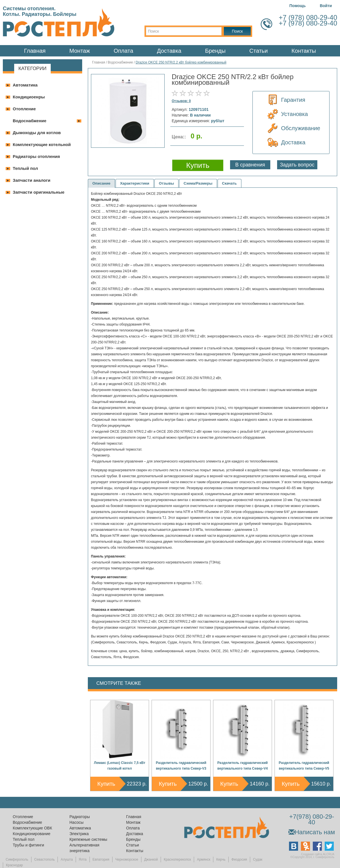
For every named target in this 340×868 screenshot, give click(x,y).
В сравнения (250, 165)
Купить (106, 784)
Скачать (229, 183)
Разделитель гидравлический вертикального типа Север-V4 (243, 766)
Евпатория (101, 859)
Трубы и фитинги (28, 845)
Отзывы (166, 183)
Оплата (123, 51)
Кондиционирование (32, 834)
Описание (101, 183)
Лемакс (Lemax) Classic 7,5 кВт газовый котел (120, 766)
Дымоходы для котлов (37, 133)
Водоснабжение (30, 121)
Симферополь (17, 859)
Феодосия (239, 859)
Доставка (169, 51)
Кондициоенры (29, 97)
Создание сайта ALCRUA (318, 854)
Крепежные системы (88, 839)
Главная (35, 51)
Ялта (83, 859)
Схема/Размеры (198, 183)
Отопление (24, 109)
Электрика (79, 834)
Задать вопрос (297, 165)
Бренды (215, 51)
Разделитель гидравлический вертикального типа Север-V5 (304, 766)
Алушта (67, 859)
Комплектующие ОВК (32, 828)
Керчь (221, 859)
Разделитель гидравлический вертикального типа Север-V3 (181, 766)
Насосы (76, 822)
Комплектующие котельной (42, 144)
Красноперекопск (177, 859)
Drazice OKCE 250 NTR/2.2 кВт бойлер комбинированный (181, 62)
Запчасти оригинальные (39, 192)
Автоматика (25, 85)
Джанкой (151, 859)
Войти (326, 6)
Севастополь (44, 859)
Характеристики (135, 183)
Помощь (297, 6)
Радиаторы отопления (36, 156)
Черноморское (127, 859)
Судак (258, 859)
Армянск (204, 859)
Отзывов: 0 (181, 101)
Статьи (259, 51)
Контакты (304, 51)
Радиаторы (80, 817)
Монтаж (80, 51)
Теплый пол (25, 168)
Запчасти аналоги (32, 180)
